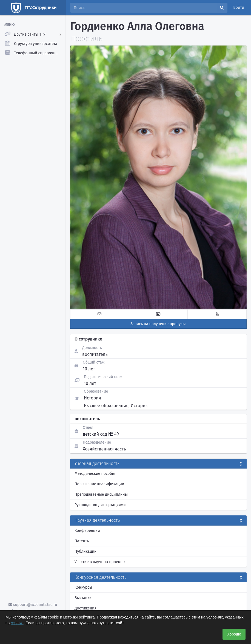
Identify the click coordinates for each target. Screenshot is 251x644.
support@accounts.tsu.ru (33, 605)
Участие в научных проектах (100, 562)
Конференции (87, 531)
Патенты (82, 541)
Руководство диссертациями (100, 505)
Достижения (85, 608)
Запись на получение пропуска (159, 324)
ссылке (17, 623)
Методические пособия (95, 474)
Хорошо (234, 634)
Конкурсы (83, 587)
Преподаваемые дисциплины (101, 494)
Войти (239, 8)
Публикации (85, 551)
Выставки (83, 598)
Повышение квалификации (99, 484)
